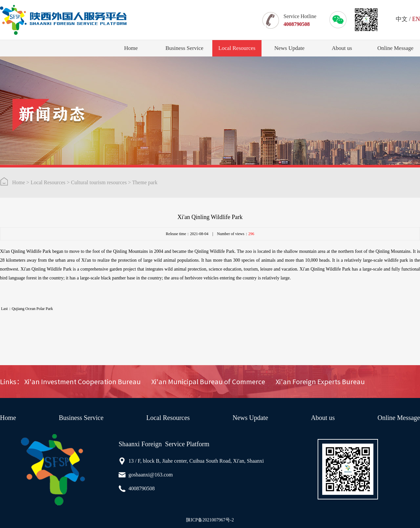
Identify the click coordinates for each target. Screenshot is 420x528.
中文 (402, 19)
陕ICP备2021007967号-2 (210, 520)
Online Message (395, 48)
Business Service (184, 48)
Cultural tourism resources (99, 182)
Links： (11, 382)
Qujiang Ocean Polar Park (32, 309)
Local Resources (237, 48)
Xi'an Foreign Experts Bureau (320, 382)
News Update (289, 48)
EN (416, 19)
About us (342, 48)
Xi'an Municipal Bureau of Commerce (208, 382)
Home (131, 48)
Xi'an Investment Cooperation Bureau (83, 382)
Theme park (145, 182)
